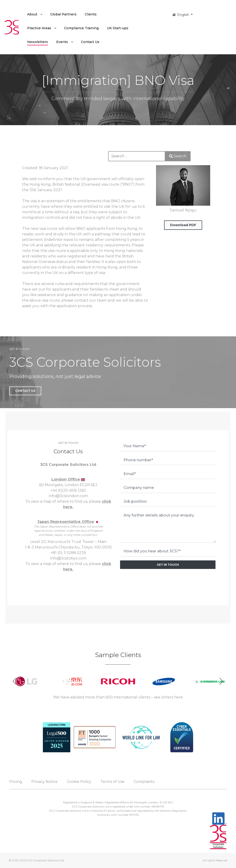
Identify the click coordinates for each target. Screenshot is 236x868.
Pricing (16, 782)
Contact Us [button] (25, 391)
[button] (221, 681)
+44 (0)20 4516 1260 (68, 490)
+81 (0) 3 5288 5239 (68, 553)
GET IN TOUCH (168, 565)
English (181, 15)
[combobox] (137, 156)
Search (178, 156)
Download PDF (183, 225)
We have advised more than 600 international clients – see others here (118, 697)
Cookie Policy (79, 782)
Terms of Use (112, 782)
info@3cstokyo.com (68, 558)
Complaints (144, 782)
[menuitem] (35, 14)
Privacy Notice (44, 782)
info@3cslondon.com (68, 496)
